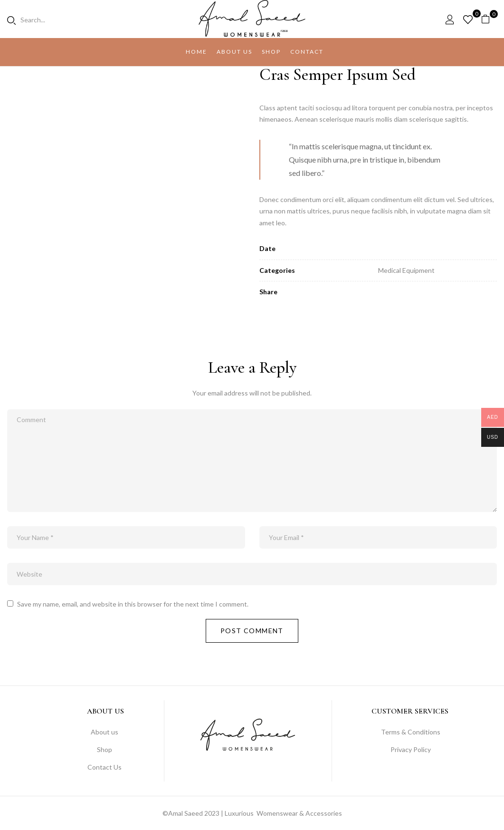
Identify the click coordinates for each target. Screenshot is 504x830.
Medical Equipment (406, 270)
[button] (489, 19)
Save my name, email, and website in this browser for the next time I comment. (133, 604)
